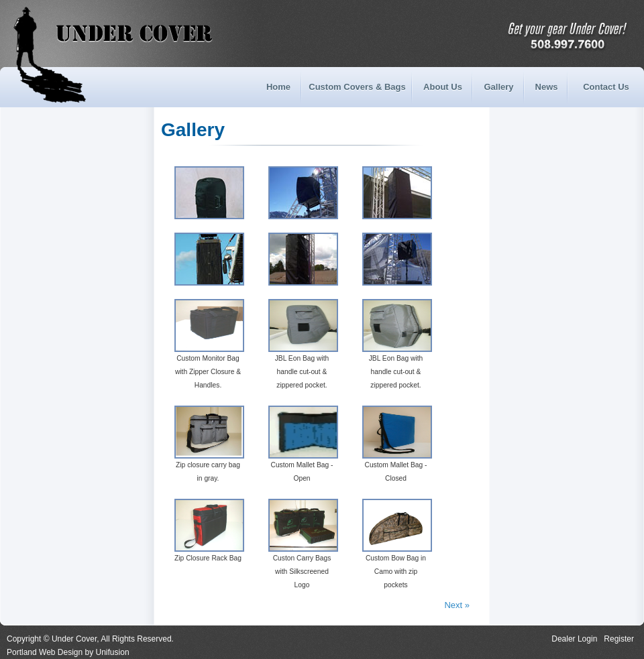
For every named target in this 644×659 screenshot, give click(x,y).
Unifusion (113, 652)
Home (278, 87)
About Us (443, 87)
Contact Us (606, 87)
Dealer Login (574, 639)
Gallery (498, 87)
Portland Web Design (45, 652)
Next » (457, 605)
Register (619, 639)
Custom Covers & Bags (357, 87)
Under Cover (70, 34)
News (547, 87)
